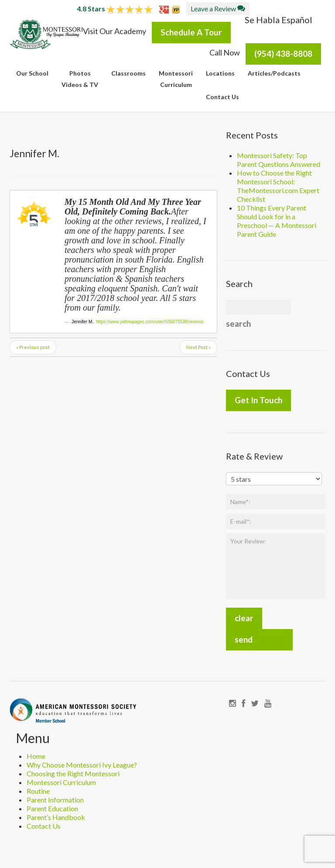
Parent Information (55, 800)
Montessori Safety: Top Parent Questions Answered (279, 160)
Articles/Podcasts (274, 73)
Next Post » (198, 347)
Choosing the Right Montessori (73, 773)
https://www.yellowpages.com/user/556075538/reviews (150, 322)
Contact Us (222, 97)
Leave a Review (218, 9)
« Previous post (33, 347)
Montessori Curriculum (61, 782)
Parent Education (52, 808)
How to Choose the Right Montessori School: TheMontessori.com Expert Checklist (278, 186)
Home (36, 756)
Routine (38, 791)
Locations (220, 73)
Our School (32, 73)
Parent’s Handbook (56, 817)
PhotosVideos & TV (80, 79)
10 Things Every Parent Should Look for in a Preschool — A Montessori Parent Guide (277, 221)
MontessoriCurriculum (176, 79)
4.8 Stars (115, 9)
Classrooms (128, 73)
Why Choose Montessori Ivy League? (82, 765)
